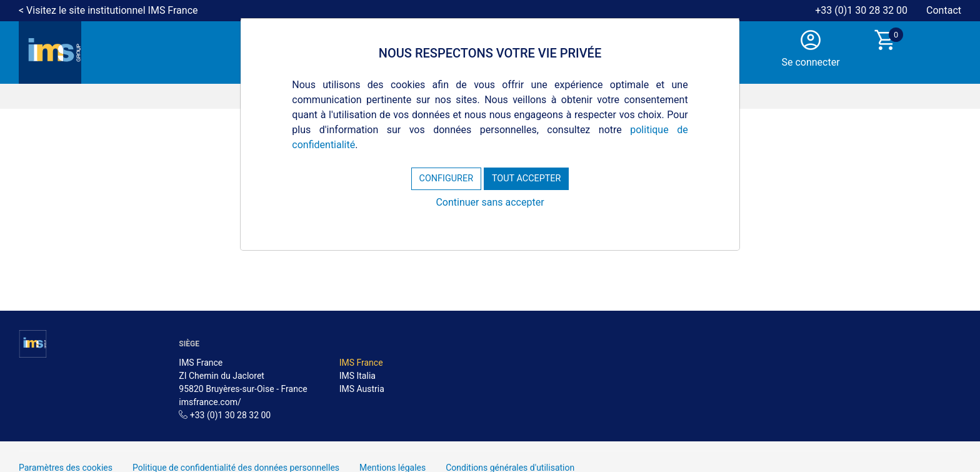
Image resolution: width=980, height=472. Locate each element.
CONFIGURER (446, 178)
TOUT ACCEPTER (526, 178)
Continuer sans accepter (490, 202)
